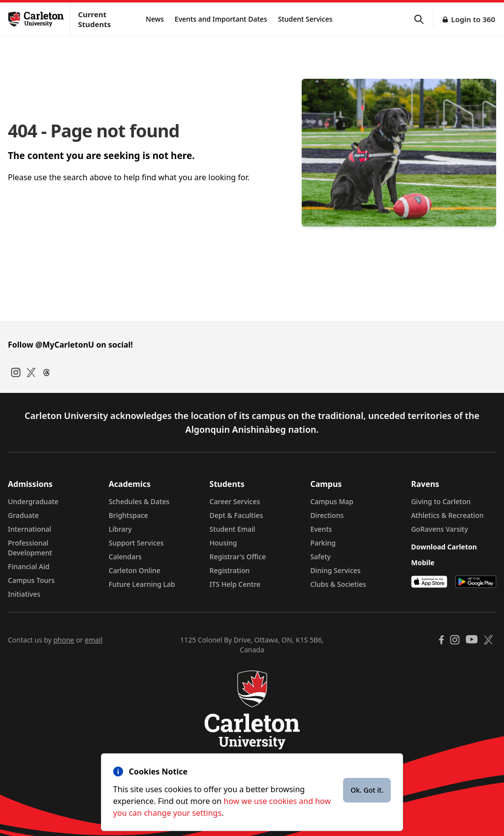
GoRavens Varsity (440, 529)
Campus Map (332, 501)
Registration (230, 570)
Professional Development (30, 548)
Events (321, 529)
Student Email (233, 529)
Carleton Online (135, 570)
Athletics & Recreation (447, 515)
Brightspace (128, 515)
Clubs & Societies (338, 584)
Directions (327, 515)
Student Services (305, 19)
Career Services (235, 501)
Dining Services (335, 570)
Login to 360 (473, 19)
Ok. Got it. (367, 790)
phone (63, 640)
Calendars (125, 557)
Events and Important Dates (221, 19)
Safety (320, 557)
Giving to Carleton (441, 501)
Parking (323, 543)
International (30, 529)
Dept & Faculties (236, 515)
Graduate (23, 515)
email (94, 640)
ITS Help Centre (235, 584)
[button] (424, 19)
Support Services (136, 543)
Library (120, 529)
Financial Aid (29, 566)
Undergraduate (33, 501)
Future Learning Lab (142, 584)
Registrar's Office (238, 557)
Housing (223, 543)
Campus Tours (31, 580)
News (155, 19)
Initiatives (24, 594)
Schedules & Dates (139, 501)
